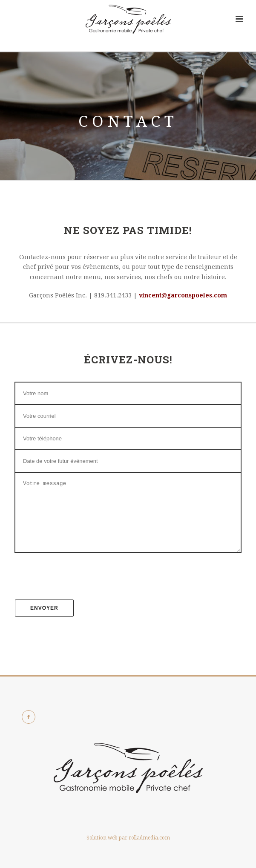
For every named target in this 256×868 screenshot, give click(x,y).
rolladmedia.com (149, 851)
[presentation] (128, 582)
